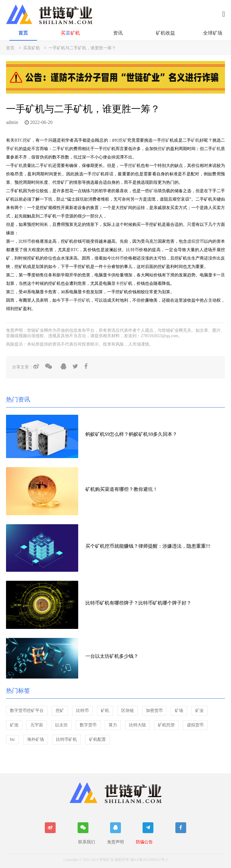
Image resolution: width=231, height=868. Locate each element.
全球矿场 (213, 33)
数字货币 (88, 725)
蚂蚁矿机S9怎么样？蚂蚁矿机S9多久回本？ (131, 434)
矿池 (14, 725)
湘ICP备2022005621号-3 (149, 860)
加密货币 (154, 711)
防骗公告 (144, 842)
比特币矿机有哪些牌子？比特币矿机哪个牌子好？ (138, 603)
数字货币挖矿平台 (27, 711)
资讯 (118, 33)
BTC (18, 140)
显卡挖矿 (120, 283)
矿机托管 (166, 725)
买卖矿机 (32, 48)
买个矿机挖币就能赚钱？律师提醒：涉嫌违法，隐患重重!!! (148, 546)
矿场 (153, 191)
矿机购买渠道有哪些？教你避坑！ (122, 489)
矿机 (195, 140)
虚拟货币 (196, 241)
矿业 (199, 711)
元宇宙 (37, 725)
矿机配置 (97, 739)
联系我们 (87, 842)
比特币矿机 (66, 739)
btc (12, 739)
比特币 (25, 241)
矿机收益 (165, 33)
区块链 (128, 711)
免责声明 (115, 842)
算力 (113, 725)
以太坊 (61, 725)
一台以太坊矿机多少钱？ (112, 656)
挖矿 (27, 140)
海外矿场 (35, 739)
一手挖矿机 (80, 300)
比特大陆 (137, 725)
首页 (23, 33)
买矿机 (70, 33)
